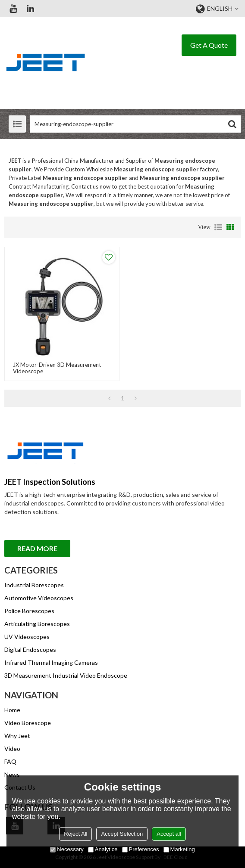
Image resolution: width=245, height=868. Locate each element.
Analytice (103, 849)
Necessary (67, 849)
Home (12, 710)
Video (12, 749)
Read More (37, 548)
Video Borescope (28, 723)
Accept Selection (122, 834)
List (218, 227)
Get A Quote (209, 45)
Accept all (169, 834)
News (12, 774)
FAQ (10, 761)
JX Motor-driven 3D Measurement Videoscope (57, 368)
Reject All (75, 834)
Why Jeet (17, 736)
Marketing (179, 849)
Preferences (141, 849)
